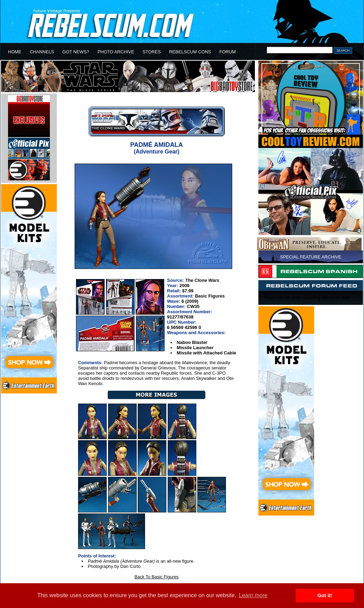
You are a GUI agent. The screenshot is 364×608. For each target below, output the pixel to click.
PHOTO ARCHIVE (116, 52)
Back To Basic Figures (157, 577)
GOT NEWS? (76, 52)
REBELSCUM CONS (190, 52)
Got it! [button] (325, 595)
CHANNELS (42, 52)
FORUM (227, 52)
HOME (15, 52)
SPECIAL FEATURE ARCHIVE (311, 257)
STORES (152, 52)
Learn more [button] (253, 595)
